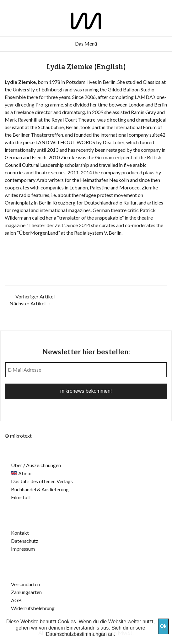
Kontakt (20, 533)
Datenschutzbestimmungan (76, 634)
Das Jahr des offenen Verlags (42, 481)
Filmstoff (21, 497)
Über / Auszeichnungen (36, 465)
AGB (16, 600)
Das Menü (86, 44)
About (25, 473)
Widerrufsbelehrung (33, 608)
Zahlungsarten (26, 592)
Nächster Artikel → (30, 303)
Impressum (23, 549)
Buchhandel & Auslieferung (40, 489)
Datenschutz (25, 541)
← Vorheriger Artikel (32, 296)
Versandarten (25, 584)
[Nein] (164, 629)
